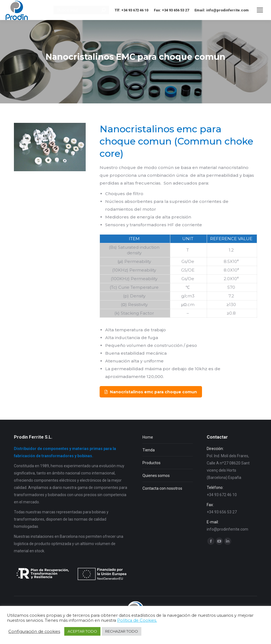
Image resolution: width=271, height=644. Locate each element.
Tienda (149, 450)
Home (148, 437)
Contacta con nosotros (162, 488)
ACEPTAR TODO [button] (82, 631)
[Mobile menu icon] (260, 10)
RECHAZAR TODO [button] (122, 631)
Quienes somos (156, 476)
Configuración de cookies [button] (34, 631)
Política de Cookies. (137, 620)
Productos (151, 463)
